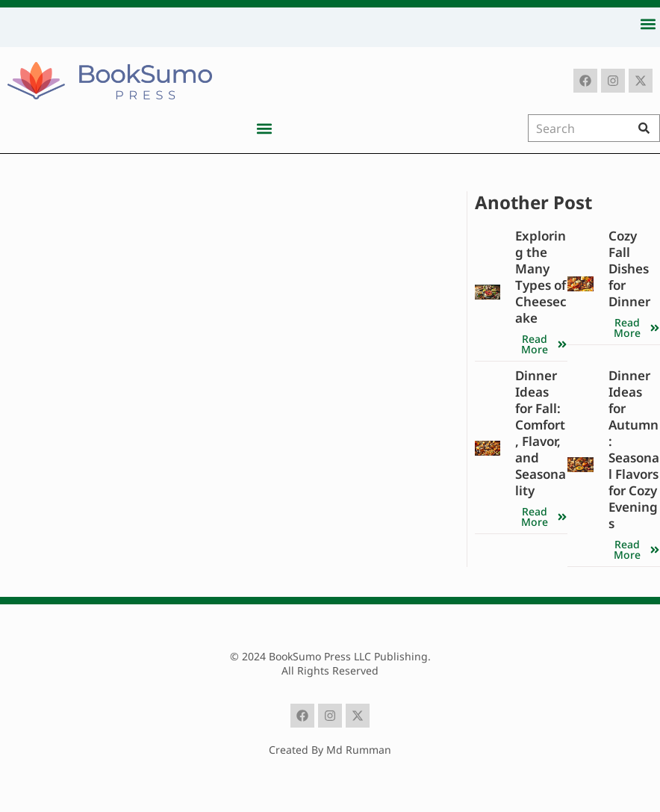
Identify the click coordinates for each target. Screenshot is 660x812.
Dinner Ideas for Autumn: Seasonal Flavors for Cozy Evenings (634, 449)
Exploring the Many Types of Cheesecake (541, 277)
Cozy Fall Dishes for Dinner (629, 269)
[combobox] (581, 128)
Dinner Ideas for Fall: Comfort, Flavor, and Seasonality (541, 433)
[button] (648, 24)
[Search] (647, 128)
